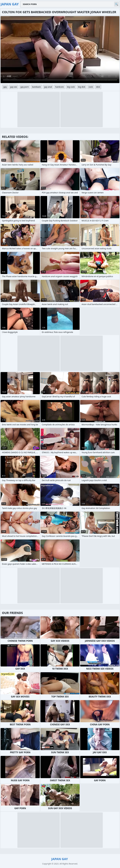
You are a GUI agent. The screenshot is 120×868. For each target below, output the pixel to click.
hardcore (59, 87)
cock (91, 87)
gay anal (48, 87)
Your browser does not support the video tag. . (60, 50)
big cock (71, 87)
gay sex (14, 87)
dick (98, 87)
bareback (36, 87)
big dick (82, 87)
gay (5, 87)
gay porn (25, 87)
